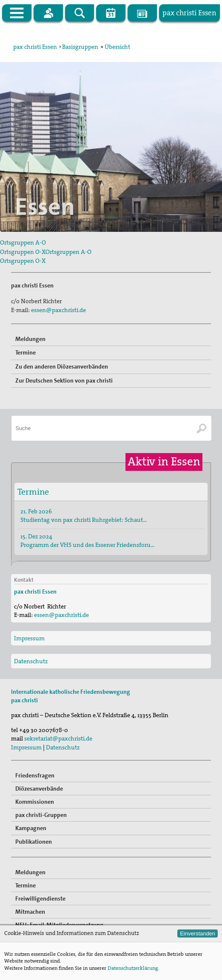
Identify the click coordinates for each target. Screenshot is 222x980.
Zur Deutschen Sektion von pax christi (64, 380)
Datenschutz (31, 661)
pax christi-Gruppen (41, 815)
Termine (26, 352)
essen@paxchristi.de (58, 310)
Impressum (29, 638)
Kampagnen (31, 828)
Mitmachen (30, 912)
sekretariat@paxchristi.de (58, 738)
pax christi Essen (35, 47)
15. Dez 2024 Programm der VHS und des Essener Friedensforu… (87, 541)
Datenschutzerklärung (133, 968)
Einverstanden (198, 934)
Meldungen (30, 339)
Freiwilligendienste (40, 898)
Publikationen (34, 842)
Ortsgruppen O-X (23, 252)
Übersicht (117, 47)
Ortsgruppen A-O (23, 242)
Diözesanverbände (39, 789)
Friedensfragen (35, 775)
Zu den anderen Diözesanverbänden (62, 366)
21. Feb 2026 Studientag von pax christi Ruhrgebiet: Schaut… (84, 515)
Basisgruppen (80, 47)
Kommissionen (35, 802)
